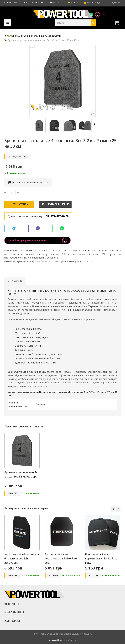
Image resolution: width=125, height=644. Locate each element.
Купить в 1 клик (58, 204)
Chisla (64, 640)
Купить (23, 204)
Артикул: (13, 157)
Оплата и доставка (34, 3)
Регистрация (92, 3)
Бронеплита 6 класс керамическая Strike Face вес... (61, 559)
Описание (15, 281)
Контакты (55, 3)
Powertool (38, 634)
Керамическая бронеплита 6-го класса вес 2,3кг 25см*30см (22, 559)
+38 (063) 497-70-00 (56, 216)
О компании (11, 3)
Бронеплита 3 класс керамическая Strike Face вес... (101, 559)
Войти (73, 3)
